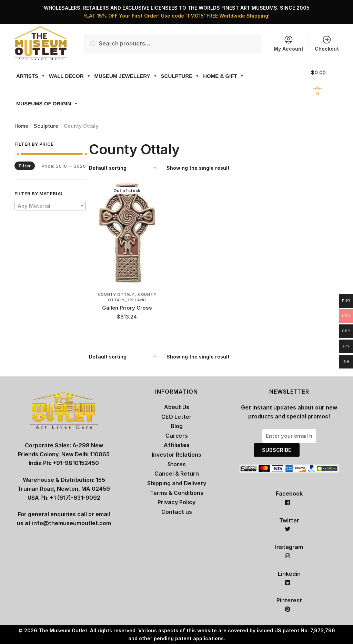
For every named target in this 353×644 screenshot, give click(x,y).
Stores (177, 464)
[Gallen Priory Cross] (127, 233)
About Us (177, 407)
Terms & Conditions (177, 493)
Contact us (177, 512)
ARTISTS (31, 76)
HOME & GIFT (224, 76)
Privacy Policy (176, 502)
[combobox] (50, 206)
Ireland (137, 300)
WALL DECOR (70, 76)
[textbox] (50, 206)
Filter (25, 166)
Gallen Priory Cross (127, 308)
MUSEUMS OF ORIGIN (47, 103)
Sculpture (46, 126)
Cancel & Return (177, 474)
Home (21, 126)
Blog (177, 426)
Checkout (327, 43)
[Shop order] (125, 168)
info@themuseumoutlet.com (72, 523)
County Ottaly (116, 294)
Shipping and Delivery (177, 483)
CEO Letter (176, 417)
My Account (289, 43)
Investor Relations (176, 455)
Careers (177, 436)
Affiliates (177, 445)
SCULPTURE (180, 76)
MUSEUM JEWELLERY (126, 76)
